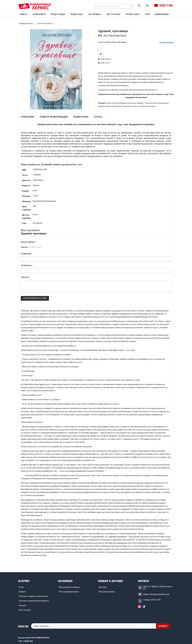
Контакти (22, 605)
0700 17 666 (166, 5)
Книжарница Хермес (26, 23)
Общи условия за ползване (69, 587)
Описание (27, 117)
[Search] (131, 6)
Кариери (22, 591)
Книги (109, 103)
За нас (21, 587)
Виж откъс (104, 63)
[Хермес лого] (35, 6)
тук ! (80, 165)
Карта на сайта (25, 610)
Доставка (103, 587)
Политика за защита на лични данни (33, 596)
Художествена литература (157, 103)
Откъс (98, 117)
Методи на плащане (107, 591)
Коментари (81, 117)
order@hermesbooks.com (159, 594)
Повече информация (54, 117)
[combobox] (114, 6)
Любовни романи (148, 106)
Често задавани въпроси (69, 591)
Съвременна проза (131, 106)
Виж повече (105, 59)
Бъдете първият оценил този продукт (112, 42)
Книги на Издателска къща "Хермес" (128, 103)
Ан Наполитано (115, 36)
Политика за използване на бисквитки (34, 601)
